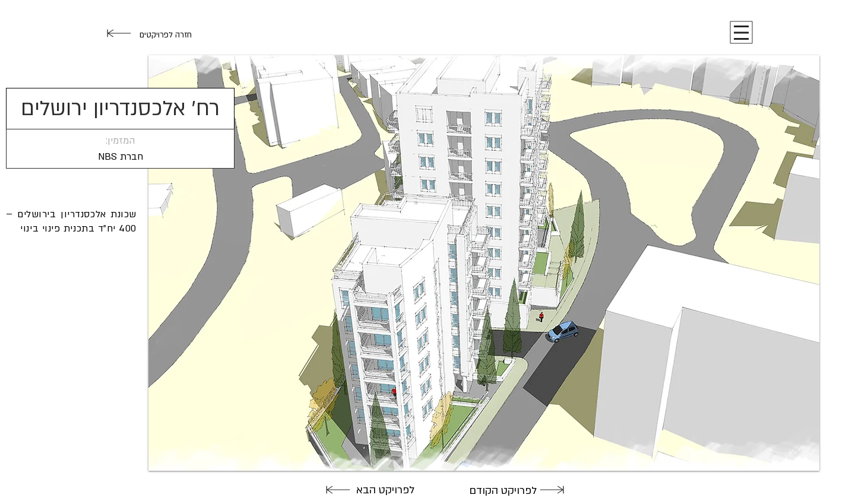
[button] (741, 33)
